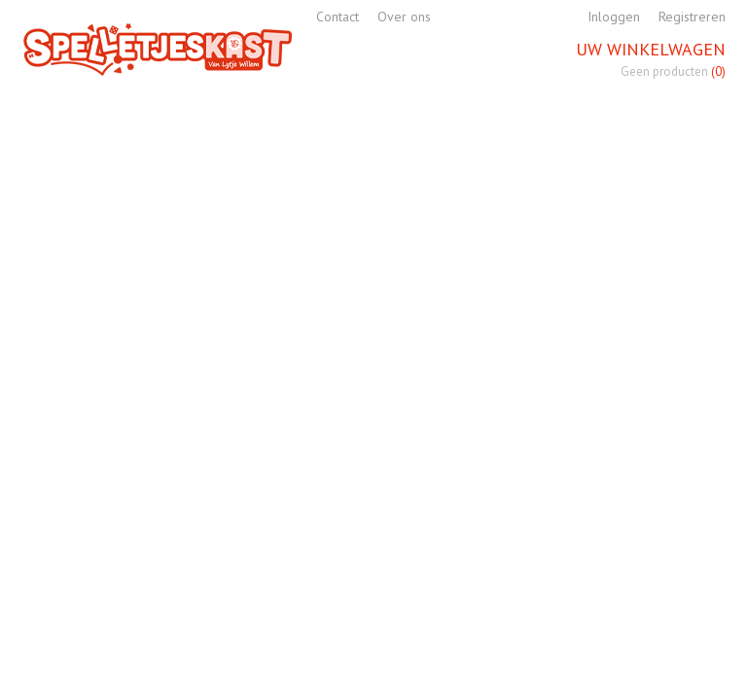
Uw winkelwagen (651, 49)
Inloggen (614, 17)
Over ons (404, 17)
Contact (338, 17)
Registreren (692, 17)
